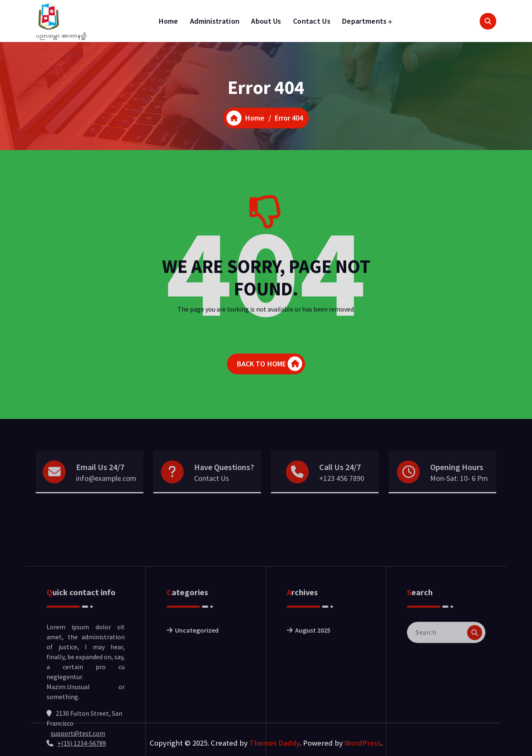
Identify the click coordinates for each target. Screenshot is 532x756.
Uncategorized (197, 687)
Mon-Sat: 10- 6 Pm (459, 489)
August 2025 (313, 687)
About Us (266, 21)
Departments (364, 21)
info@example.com (106, 489)
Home (169, 21)
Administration (215, 21)
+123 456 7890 (342, 489)
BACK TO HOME (270, 368)
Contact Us (312, 21)
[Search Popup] (488, 21)
